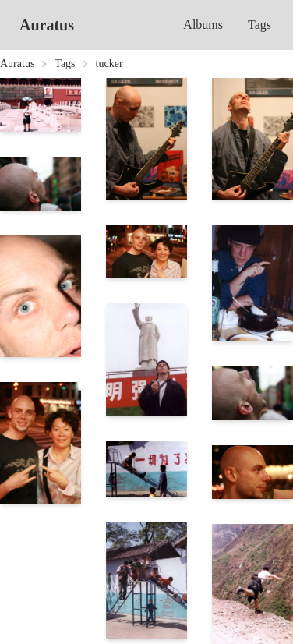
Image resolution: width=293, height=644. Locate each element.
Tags (259, 25)
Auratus (47, 25)
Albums (203, 25)
